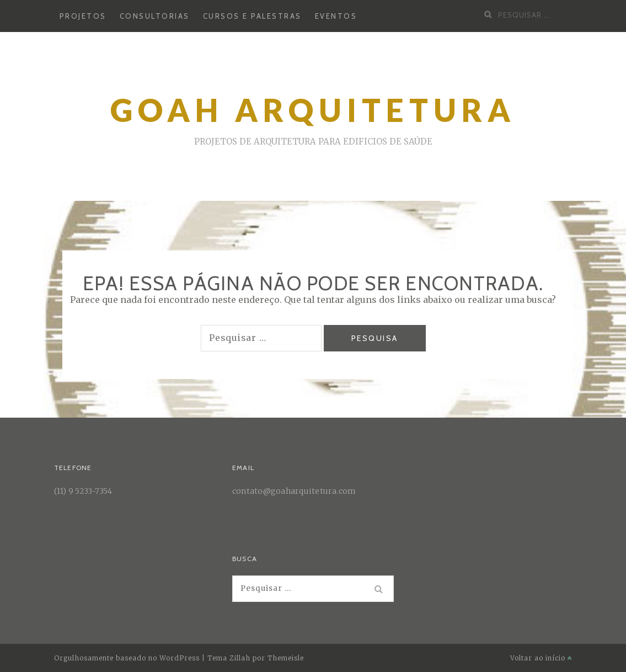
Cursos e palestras (252, 16)
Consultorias (155, 16)
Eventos (336, 16)
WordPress (180, 658)
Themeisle (286, 658)
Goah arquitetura (313, 110)
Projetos (83, 16)
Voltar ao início (541, 658)
